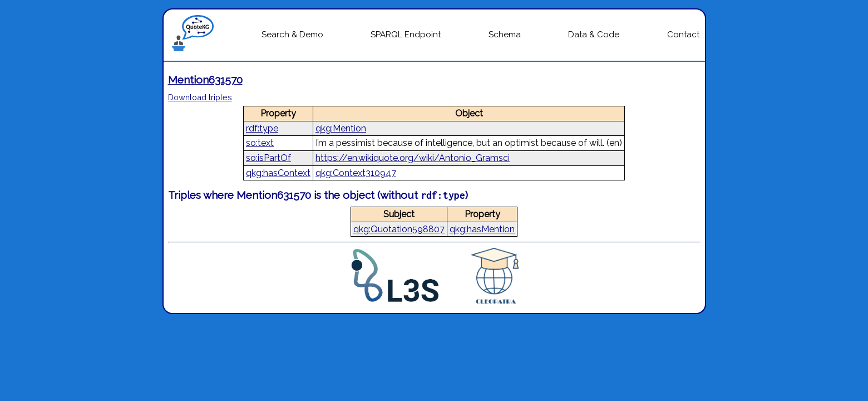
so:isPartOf (268, 158)
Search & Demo (292, 35)
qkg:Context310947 (356, 173)
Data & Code (594, 35)
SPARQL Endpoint (406, 35)
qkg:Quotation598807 (399, 229)
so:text (260, 143)
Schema (505, 35)
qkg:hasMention (482, 229)
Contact (683, 35)
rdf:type (262, 128)
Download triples (200, 97)
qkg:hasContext (278, 173)
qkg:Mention (341, 128)
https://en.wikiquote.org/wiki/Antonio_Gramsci (413, 158)
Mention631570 (205, 80)
